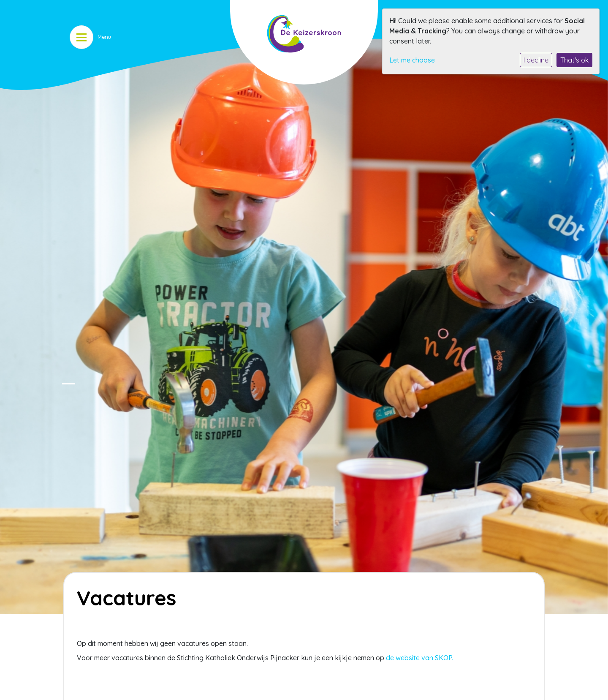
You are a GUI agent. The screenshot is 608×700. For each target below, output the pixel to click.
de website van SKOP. (419, 658)
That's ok (574, 60)
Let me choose (412, 60)
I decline (536, 60)
